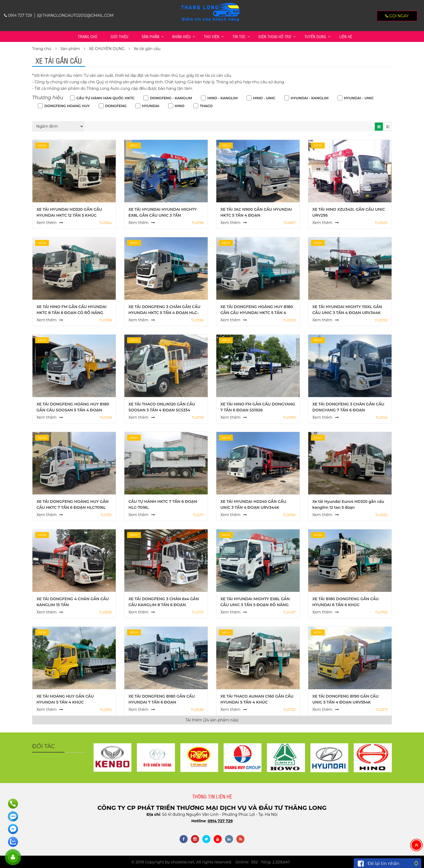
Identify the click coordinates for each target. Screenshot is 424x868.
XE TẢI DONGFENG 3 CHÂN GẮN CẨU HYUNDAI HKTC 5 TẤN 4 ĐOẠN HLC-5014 (164, 313)
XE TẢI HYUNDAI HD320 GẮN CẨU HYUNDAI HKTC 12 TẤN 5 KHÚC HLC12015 (69, 215)
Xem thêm (47, 223)
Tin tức (239, 36)
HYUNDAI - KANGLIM (310, 98)
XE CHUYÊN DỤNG (107, 49)
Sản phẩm (150, 36)
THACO (206, 106)
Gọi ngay (397, 16)
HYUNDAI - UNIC (359, 98)
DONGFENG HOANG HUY (67, 106)
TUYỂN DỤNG (315, 36)
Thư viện (212, 36)
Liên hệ (346, 36)
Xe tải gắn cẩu (147, 49)
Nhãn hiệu (181, 36)
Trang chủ (88, 36)
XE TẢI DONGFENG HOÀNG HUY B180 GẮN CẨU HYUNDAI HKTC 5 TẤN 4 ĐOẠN (257, 313)
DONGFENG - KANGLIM (171, 98)
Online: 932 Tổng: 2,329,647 (263, 862)
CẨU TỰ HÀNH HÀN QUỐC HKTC (106, 98)
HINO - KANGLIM (223, 98)
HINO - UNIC (264, 98)
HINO (180, 106)
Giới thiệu (120, 36)
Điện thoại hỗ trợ (275, 36)
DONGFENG (116, 106)
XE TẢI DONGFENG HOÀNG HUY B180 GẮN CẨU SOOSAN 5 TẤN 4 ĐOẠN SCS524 (73, 410)
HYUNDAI (151, 106)
